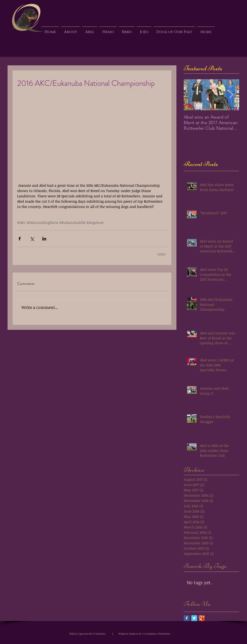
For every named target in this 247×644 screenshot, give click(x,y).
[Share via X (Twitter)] (32, 239)
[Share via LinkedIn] (44, 239)
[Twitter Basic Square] (194, 618)
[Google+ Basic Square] (202, 618)
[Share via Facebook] (20, 239)
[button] (90, 30)
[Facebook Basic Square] (187, 618)
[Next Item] (231, 95)
